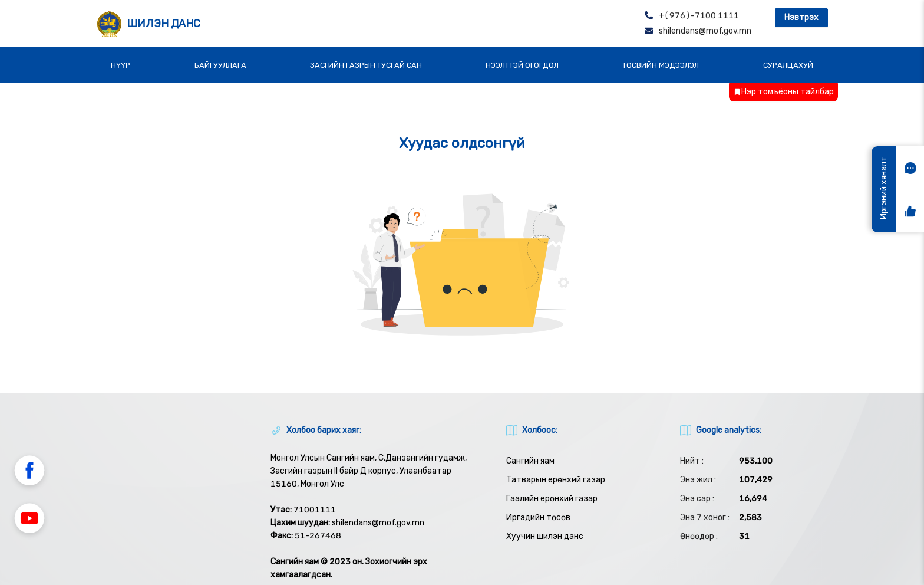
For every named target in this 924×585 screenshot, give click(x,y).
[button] (29, 472)
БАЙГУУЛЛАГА (220, 65)
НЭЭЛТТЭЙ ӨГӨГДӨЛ (522, 65)
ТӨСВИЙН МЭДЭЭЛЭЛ (661, 65)
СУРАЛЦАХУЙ (788, 65)
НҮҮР (121, 65)
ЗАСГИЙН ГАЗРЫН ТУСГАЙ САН (366, 65)
